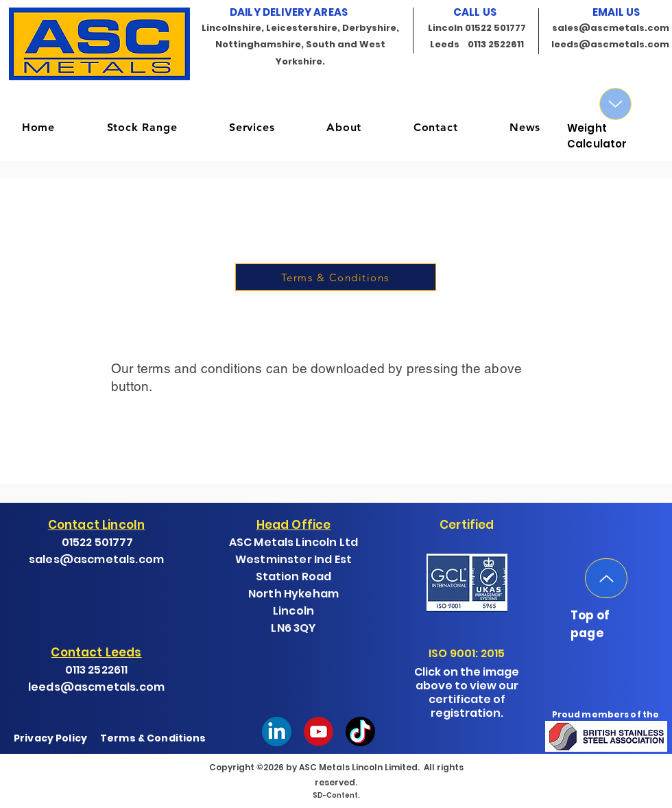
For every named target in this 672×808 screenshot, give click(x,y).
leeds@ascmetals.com (610, 44)
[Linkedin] (277, 732)
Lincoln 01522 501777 (477, 28)
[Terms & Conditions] (336, 277)
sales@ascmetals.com (611, 28)
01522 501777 (98, 542)
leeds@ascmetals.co (91, 687)
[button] (142, 127)
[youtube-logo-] (319, 732)
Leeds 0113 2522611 (477, 44)
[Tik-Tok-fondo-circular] (360, 732)
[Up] (615, 104)
